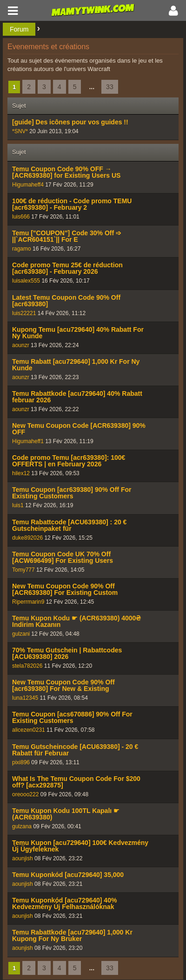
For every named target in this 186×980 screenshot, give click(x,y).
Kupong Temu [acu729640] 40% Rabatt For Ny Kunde (78, 333)
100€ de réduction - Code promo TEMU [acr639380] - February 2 (72, 204)
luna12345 (25, 698)
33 (110, 87)
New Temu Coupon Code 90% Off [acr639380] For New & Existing (63, 685)
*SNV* (20, 131)
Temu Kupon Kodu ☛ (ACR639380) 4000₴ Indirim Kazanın (76, 621)
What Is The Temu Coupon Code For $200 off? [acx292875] (76, 782)
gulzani (21, 634)
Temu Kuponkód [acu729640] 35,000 (68, 875)
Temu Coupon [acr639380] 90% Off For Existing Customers (72, 493)
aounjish (23, 858)
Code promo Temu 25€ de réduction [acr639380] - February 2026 (67, 268)
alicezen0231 (29, 730)
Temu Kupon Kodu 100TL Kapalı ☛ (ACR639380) (66, 814)
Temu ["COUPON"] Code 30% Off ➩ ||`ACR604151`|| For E (67, 236)
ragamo (22, 249)
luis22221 (24, 313)
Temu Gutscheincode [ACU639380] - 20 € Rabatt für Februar (75, 750)
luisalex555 (26, 281)
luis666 (21, 217)
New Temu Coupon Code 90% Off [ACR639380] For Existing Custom (65, 589)
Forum (19, 29)
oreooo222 (25, 794)
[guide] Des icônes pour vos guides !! (70, 122)
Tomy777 (23, 570)
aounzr (21, 345)
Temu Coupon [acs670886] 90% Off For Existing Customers (72, 717)
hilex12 (21, 473)
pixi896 (21, 762)
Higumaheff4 (28, 185)
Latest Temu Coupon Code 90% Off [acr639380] (66, 301)
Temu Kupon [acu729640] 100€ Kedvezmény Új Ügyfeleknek (80, 846)
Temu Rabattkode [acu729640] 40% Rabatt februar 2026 (77, 397)
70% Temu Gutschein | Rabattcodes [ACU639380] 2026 (67, 653)
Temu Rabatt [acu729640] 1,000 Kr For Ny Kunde (76, 365)
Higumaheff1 (28, 441)
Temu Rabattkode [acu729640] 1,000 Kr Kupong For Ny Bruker (72, 935)
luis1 (18, 505)
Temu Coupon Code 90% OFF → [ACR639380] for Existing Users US (66, 172)
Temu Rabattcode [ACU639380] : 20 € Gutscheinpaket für (69, 525)
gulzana (22, 826)
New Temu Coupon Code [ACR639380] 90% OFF (79, 429)
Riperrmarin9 (28, 602)
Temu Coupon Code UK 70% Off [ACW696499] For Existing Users (63, 557)
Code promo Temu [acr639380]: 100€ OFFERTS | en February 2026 (69, 461)
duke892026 (27, 538)
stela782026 (27, 666)
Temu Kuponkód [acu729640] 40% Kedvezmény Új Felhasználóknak (64, 903)
